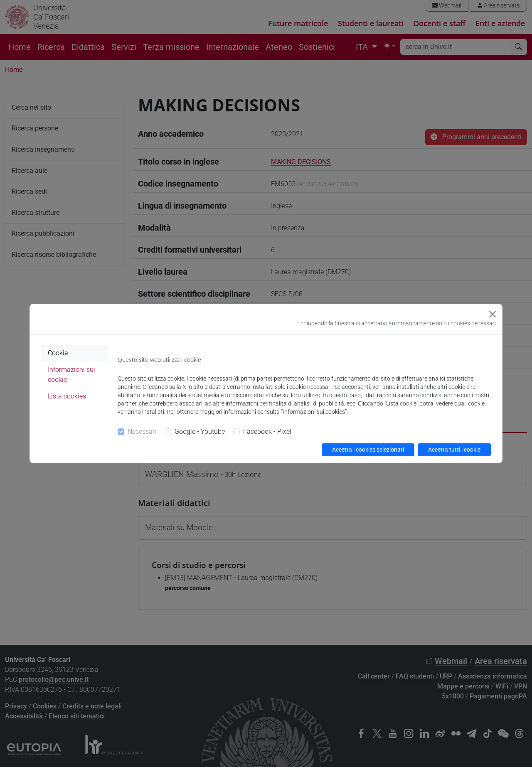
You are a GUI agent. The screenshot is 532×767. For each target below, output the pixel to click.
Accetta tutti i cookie (454, 450)
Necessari (142, 431)
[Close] (493, 314)
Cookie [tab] (58, 353)
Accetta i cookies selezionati (368, 450)
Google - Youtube (200, 431)
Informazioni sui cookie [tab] (71, 375)
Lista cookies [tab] (67, 396)
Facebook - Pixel (267, 431)
